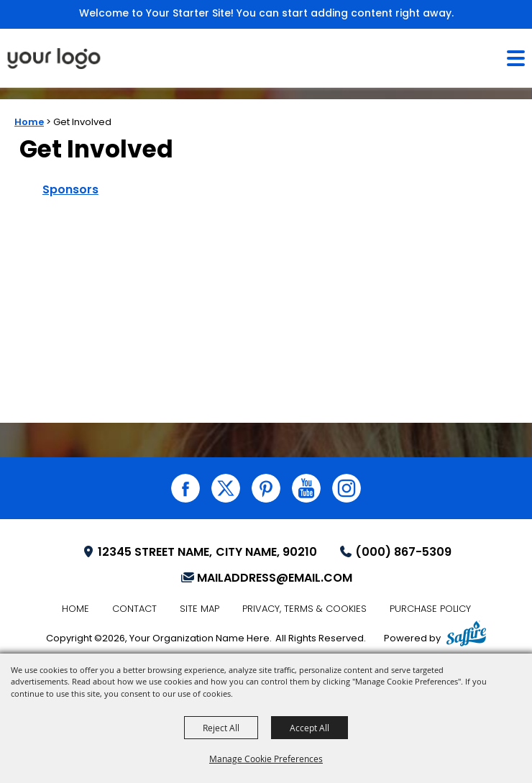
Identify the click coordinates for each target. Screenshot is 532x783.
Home (29, 123)
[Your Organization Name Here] (54, 58)
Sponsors (70, 191)
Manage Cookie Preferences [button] (266, 759)
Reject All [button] (221, 728)
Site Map (199, 609)
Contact (134, 609)
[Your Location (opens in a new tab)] (199, 553)
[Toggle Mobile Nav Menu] (516, 58)
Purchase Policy (430, 609)
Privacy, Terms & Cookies (304, 609)
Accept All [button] (309, 728)
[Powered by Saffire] (466, 636)
